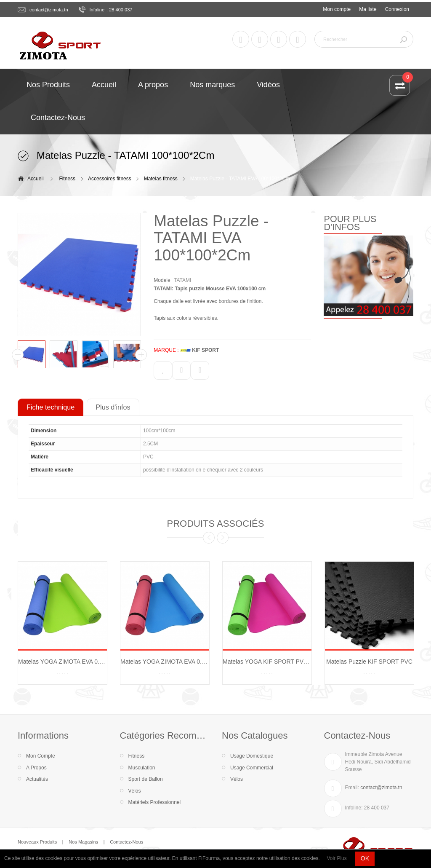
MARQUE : (166, 350)
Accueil (36, 179)
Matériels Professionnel (155, 802)
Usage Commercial (252, 768)
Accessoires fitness (110, 179)
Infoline (97, 10)
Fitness (67, 179)
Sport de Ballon (146, 779)
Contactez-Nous (126, 842)
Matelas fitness (161, 179)
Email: (352, 788)
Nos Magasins (83, 842)
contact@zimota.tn (49, 10)
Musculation (142, 768)
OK (365, 858)
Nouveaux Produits (37, 842)
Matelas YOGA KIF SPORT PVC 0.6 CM (275, 662)
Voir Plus (337, 858)
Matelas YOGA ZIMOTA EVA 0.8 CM (168, 662)
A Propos (36, 768)
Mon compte (337, 9)
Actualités (37, 779)
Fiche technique (51, 407)
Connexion (397, 9)
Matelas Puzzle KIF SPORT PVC (369, 662)
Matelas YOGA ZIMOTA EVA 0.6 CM (66, 662)
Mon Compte (41, 756)
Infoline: (354, 808)
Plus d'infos (113, 407)
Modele (162, 280)
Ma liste (368, 9)
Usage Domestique (252, 756)
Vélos (135, 791)
